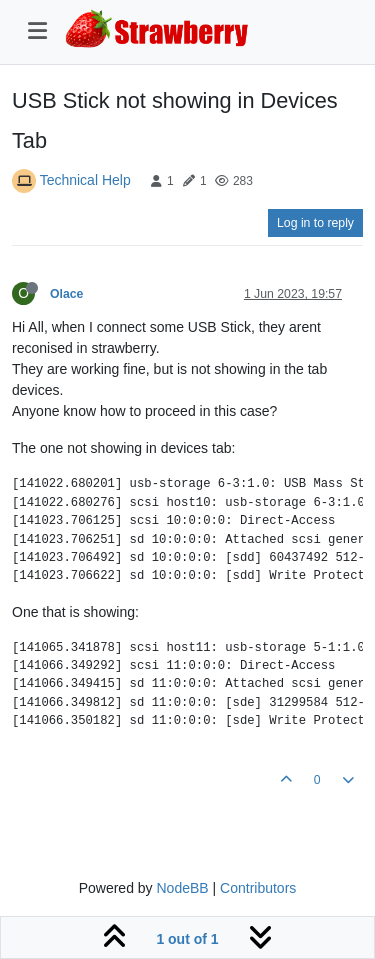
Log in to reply (315, 223)
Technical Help (85, 180)
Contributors (258, 888)
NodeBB (182, 888)
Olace (66, 294)
